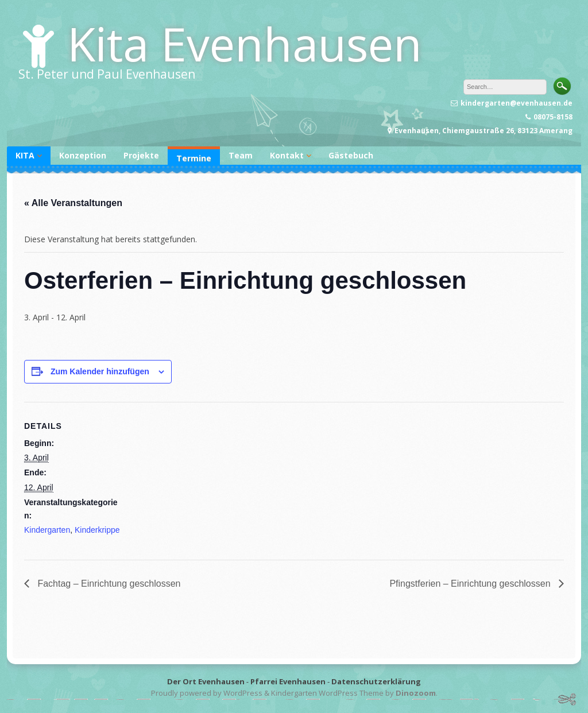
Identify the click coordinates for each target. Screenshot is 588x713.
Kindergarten (47, 530)
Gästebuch (351, 155)
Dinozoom (416, 693)
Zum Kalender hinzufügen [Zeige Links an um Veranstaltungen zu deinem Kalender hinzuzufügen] (100, 371)
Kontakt (287, 155)
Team (241, 155)
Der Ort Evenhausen (206, 681)
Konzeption (83, 155)
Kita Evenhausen (245, 43)
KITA (25, 155)
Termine (194, 158)
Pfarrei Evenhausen (288, 681)
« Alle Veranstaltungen (73, 203)
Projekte (141, 155)
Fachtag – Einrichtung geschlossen (108, 584)
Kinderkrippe (97, 530)
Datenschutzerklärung (376, 681)
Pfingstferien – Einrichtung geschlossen (471, 584)
